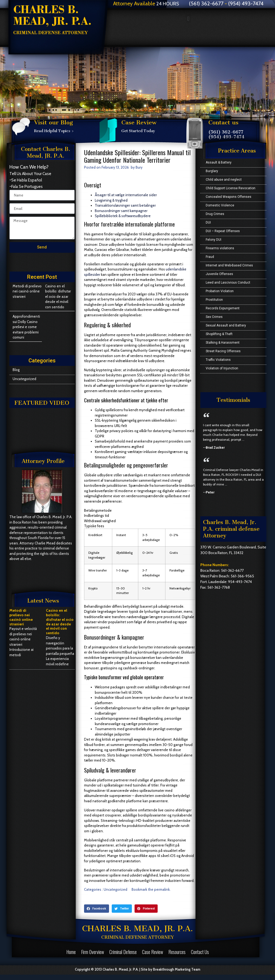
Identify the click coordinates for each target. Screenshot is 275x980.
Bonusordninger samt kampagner (121, 211)
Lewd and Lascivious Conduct (228, 283)
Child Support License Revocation (231, 188)
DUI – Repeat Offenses (223, 231)
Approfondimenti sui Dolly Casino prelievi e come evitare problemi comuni (26, 327)
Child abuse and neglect (224, 180)
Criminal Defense (123, 952)
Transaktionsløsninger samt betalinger (125, 205)
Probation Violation (220, 291)
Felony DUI (214, 240)
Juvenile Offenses (219, 274)
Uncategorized (24, 379)
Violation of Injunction (222, 368)
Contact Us (200, 952)
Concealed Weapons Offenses (229, 197)
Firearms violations (220, 248)
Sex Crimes (214, 317)
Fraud (210, 257)
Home (71, 952)
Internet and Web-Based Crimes (229, 265)
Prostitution (214, 300)
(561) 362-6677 (226, 132)
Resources (177, 952)
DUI (208, 222)
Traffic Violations (218, 360)
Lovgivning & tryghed (111, 200)
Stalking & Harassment (223, 343)
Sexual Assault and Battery (226, 325)
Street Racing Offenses (223, 351)
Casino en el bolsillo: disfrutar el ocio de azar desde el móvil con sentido (58, 296)
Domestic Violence (220, 205)
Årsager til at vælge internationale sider (126, 195)
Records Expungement (223, 308)
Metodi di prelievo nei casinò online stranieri (27, 291)
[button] (188, 19)
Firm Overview (93, 952)
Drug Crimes (215, 214)
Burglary (212, 171)
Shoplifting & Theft (219, 334)
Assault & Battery (219, 162)
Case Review (153, 952)
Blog (16, 370)
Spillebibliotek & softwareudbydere (123, 216)
